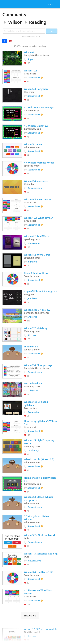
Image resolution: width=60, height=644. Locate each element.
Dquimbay (33, 450)
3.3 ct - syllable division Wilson (38, 518)
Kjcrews (32, 335)
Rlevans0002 (34, 561)
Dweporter (33, 412)
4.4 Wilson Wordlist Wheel (39, 163)
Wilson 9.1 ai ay (33, 144)
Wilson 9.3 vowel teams (38, 199)
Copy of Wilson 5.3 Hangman (41, 291)
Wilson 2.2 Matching (36, 328)
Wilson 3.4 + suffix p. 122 (38, 572)
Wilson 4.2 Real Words (37, 236)
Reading (38, 22)
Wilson (15, 22)
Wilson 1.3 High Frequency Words (40, 442)
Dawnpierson (35, 188)
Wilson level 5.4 (33, 383)
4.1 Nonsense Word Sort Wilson (38, 592)
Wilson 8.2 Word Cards (37, 255)
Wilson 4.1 (30, 52)
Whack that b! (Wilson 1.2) (39, 459)
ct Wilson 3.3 (31, 346)
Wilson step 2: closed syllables (36, 403)
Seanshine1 (34, 78)
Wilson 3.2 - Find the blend (39, 535)
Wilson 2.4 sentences (36, 181)
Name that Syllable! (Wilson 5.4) (40, 479)
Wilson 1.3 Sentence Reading (41, 554)
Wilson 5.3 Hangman (36, 89)
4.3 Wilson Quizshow (36, 126)
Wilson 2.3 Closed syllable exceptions (39, 498)
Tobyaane (33, 390)
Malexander (34, 243)
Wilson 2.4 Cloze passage (38, 365)
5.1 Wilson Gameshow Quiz (40, 107)
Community (14, 14)
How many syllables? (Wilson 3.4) (41, 423)
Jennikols (32, 262)
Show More (30, 616)
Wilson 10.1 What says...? (38, 218)
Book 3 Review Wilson (37, 273)
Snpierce (32, 59)
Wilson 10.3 (31, 70)
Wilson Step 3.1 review (37, 310)
